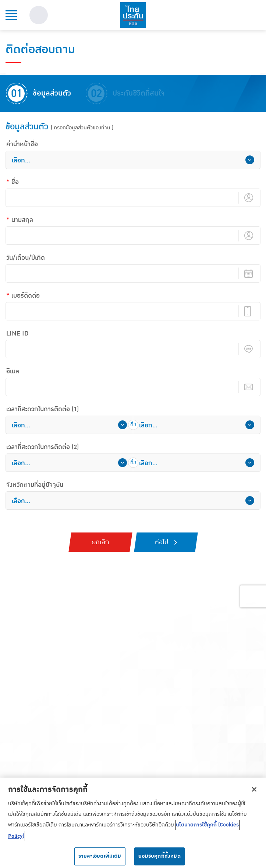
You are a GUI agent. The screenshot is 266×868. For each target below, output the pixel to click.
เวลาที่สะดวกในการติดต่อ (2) (42, 447)
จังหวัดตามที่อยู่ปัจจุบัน (35, 485)
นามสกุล (22, 220)
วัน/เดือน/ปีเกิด (26, 258)
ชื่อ (15, 182)
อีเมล (13, 372)
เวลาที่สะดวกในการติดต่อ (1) (42, 409)
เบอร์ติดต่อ (26, 296)
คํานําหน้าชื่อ (22, 144)
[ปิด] (254, 792)
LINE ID (17, 334)
